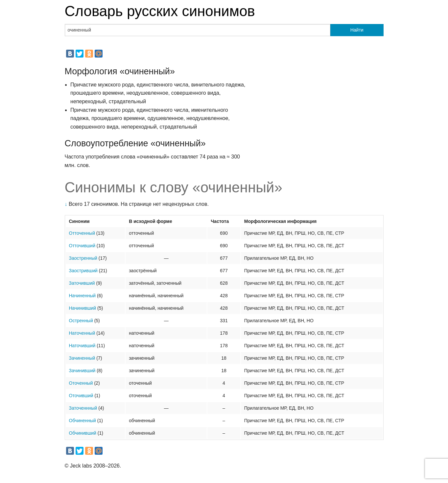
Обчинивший (83, 433)
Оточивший (81, 396)
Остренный (81, 321)
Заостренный (83, 258)
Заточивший (82, 283)
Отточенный (82, 233)
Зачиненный (82, 358)
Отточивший (82, 246)
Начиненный (83, 296)
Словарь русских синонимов (160, 11)
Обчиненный (83, 421)
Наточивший (82, 346)
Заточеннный (83, 408)
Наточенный (82, 333)
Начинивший (83, 308)
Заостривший (83, 271)
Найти (357, 30)
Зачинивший (82, 371)
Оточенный (81, 383)
